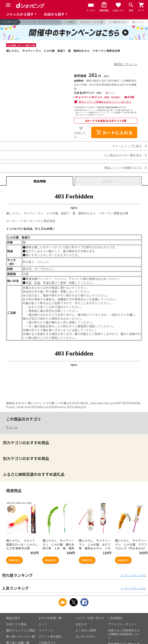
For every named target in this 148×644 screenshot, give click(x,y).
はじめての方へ (86, 636)
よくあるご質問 (86, 630)
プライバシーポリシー (122, 624)
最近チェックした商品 (21, 630)
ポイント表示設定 (50, 636)
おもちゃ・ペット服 (92, 22)
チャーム (12, 427)
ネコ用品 (70, 22)
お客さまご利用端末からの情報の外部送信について (124, 634)
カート (43, 624)
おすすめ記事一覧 (50, 618)
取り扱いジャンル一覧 (21, 636)
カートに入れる (114, 132)
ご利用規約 (115, 618)
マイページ (46, 630)
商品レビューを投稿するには (123, 168)
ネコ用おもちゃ (117, 22)
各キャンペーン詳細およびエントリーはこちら (105, 102)
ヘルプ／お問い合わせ (90, 618)
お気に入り (80, 135)
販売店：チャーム (126, 64)
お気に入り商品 (16, 624)
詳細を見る (14, 560)
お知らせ (81, 624)
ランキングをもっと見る (133, 575)
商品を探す (13, 618)
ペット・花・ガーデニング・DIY (41, 22)
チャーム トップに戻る (127, 146)
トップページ (9, 22)
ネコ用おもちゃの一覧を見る (123, 155)
